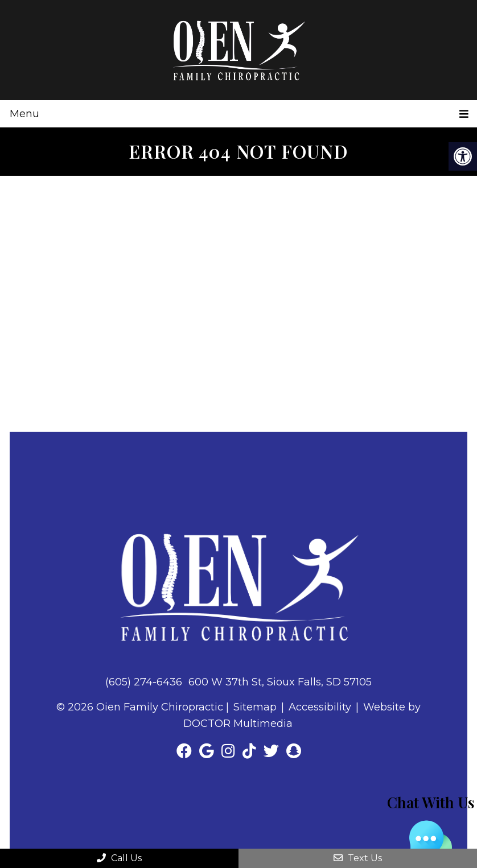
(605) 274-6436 (144, 682)
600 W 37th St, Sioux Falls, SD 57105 (280, 682)
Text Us (358, 858)
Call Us (119, 858)
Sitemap (255, 707)
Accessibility (320, 707)
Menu (24, 114)
